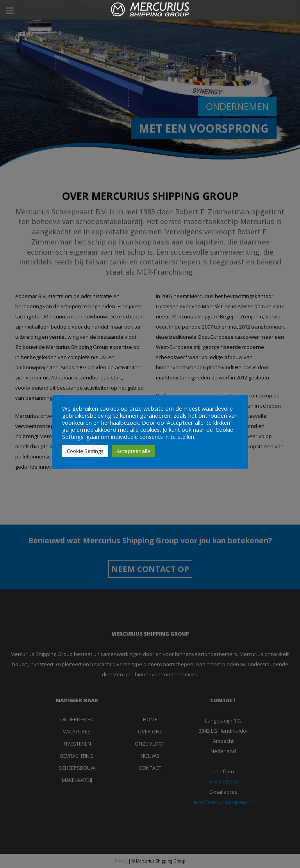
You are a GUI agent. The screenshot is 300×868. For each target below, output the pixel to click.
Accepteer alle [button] (134, 451)
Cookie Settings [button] (85, 451)
